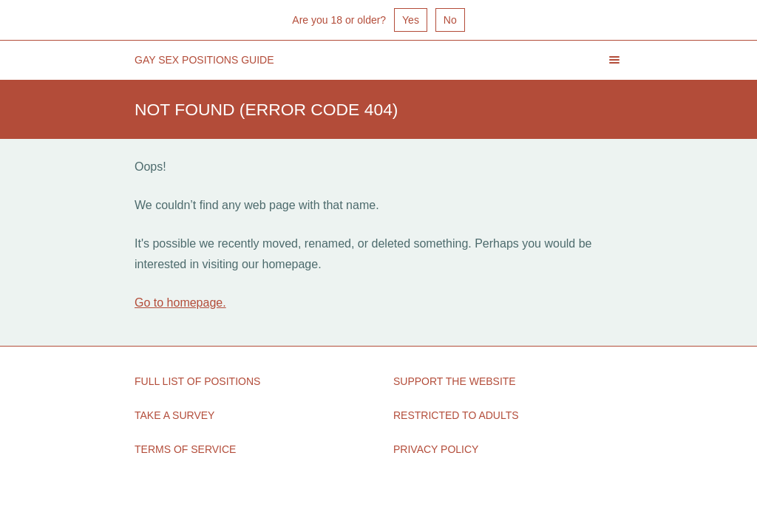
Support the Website (455, 381)
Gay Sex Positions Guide (204, 60)
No (450, 20)
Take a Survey (174, 415)
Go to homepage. (180, 303)
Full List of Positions (197, 381)
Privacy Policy (436, 449)
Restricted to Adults (456, 415)
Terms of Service (185, 449)
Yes (411, 20)
